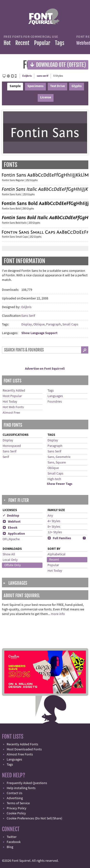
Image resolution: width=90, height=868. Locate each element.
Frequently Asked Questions (27, 783)
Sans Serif (28, 316)
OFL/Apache (11, 539)
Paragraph (54, 324)
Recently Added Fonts (22, 744)
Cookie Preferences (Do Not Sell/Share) (34, 818)
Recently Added (14, 391)
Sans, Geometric (59, 457)
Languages (55, 396)
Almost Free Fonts (20, 754)
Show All (9, 554)
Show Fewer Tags (60, 484)
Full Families (59, 538)
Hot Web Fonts (13, 407)
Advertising (15, 798)
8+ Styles (54, 527)
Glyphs (77, 86)
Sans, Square (57, 463)
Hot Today (10, 402)
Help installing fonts (21, 788)
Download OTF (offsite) (58, 65)
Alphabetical (57, 554)
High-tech (54, 479)
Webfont (12, 522)
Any (50, 516)
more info (58, 614)
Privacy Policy (17, 808)
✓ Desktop (11, 516)
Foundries (55, 402)
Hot (7, 43)
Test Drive (57, 86)
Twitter (12, 837)
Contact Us (15, 793)
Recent (22, 43)
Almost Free (11, 413)
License (46, 97)
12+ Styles (55, 532)
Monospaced (12, 446)
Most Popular (12, 396)
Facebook (14, 842)
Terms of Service (18, 803)
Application (14, 534)
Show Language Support (39, 333)
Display (27, 324)
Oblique (39, 324)
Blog (10, 847)
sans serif (42, 76)
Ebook (10, 528)
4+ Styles (54, 521)
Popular (42, 43)
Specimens (35, 86)
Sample (15, 86)
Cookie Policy (16, 813)
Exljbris (27, 76)
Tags (60, 43)
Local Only (10, 560)
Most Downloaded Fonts (24, 749)
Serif (6, 457)
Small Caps (70, 324)
